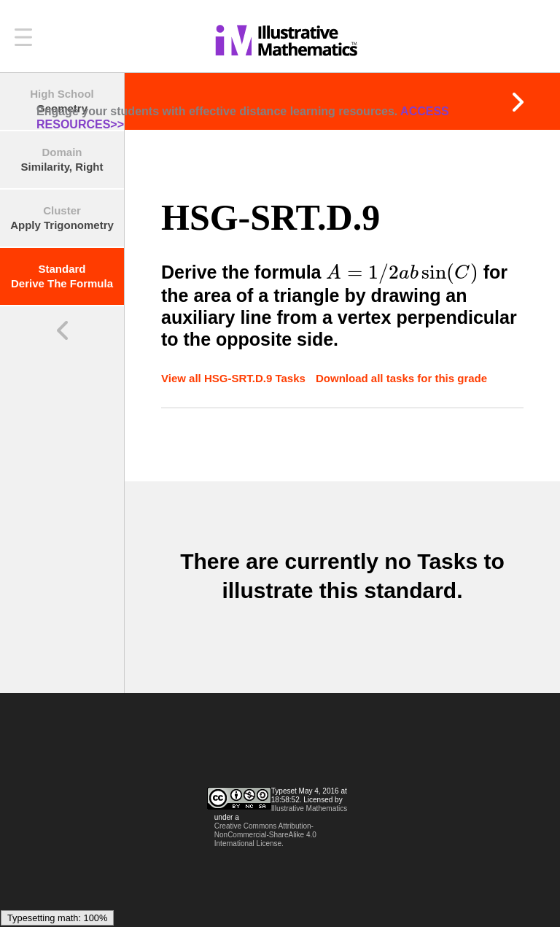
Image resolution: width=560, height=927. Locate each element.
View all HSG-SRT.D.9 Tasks (235, 378)
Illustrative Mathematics (309, 808)
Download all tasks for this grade (401, 378)
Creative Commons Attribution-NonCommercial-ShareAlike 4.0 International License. (265, 835)
